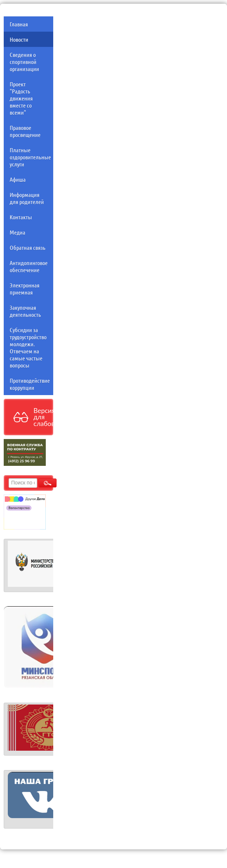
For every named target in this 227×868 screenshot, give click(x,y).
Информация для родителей (27, 198)
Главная (19, 24)
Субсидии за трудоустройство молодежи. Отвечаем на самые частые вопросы (28, 347)
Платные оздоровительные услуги (30, 157)
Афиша (18, 179)
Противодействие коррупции (30, 384)
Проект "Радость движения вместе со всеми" (21, 98)
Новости (19, 39)
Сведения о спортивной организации (24, 62)
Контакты (21, 217)
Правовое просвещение (25, 131)
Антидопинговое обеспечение (29, 266)
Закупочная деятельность (25, 311)
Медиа (17, 232)
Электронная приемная (25, 289)
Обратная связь (28, 247)
